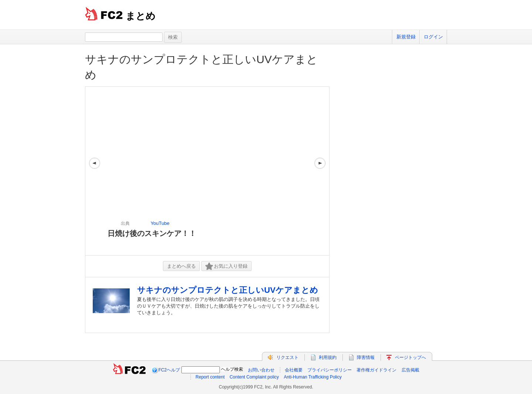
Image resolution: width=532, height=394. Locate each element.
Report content (210, 377)
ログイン (433, 37)
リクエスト (287, 357)
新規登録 (406, 37)
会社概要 (294, 370)
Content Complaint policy (254, 377)
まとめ (141, 16)
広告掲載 (410, 370)
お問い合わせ (261, 370)
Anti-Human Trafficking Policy (313, 377)
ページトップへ (410, 357)
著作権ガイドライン (376, 370)
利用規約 (328, 357)
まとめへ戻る (181, 266)
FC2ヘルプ (169, 370)
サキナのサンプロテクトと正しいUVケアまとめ (228, 290)
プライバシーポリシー (330, 370)
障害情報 (366, 357)
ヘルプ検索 (232, 369)
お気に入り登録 (226, 266)
